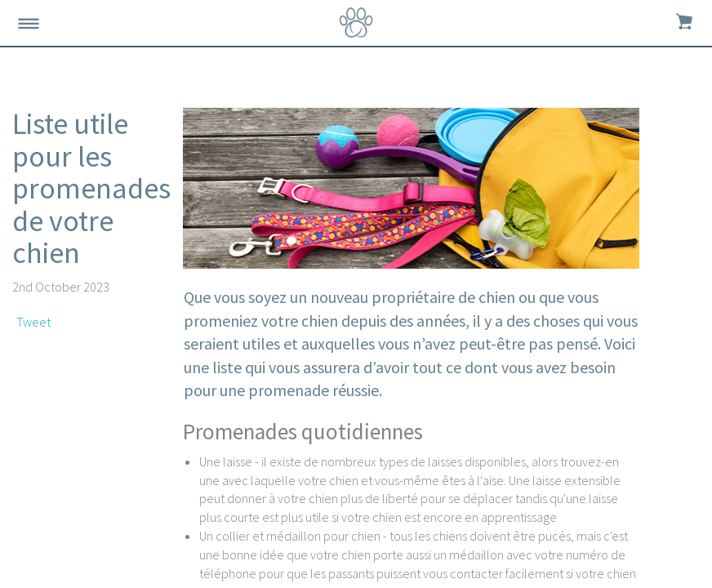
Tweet (33, 322)
